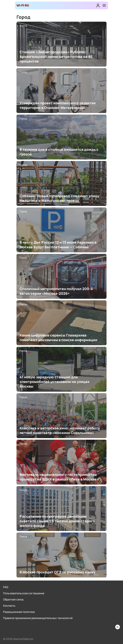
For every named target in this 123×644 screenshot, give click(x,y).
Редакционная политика (19, 612)
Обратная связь (13, 599)
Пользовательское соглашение (24, 593)
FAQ (6, 587)
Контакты (9, 606)
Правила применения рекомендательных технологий (38, 618)
